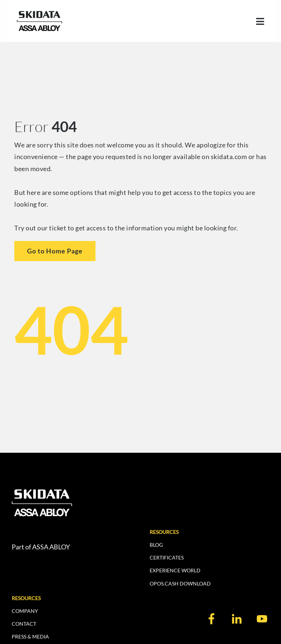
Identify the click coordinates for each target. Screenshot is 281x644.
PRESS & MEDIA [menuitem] (30, 637)
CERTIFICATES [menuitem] (167, 558)
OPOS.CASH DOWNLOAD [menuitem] (180, 583)
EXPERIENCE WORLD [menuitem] (175, 570)
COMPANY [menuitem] (25, 611)
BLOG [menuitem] (156, 545)
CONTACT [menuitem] (24, 624)
